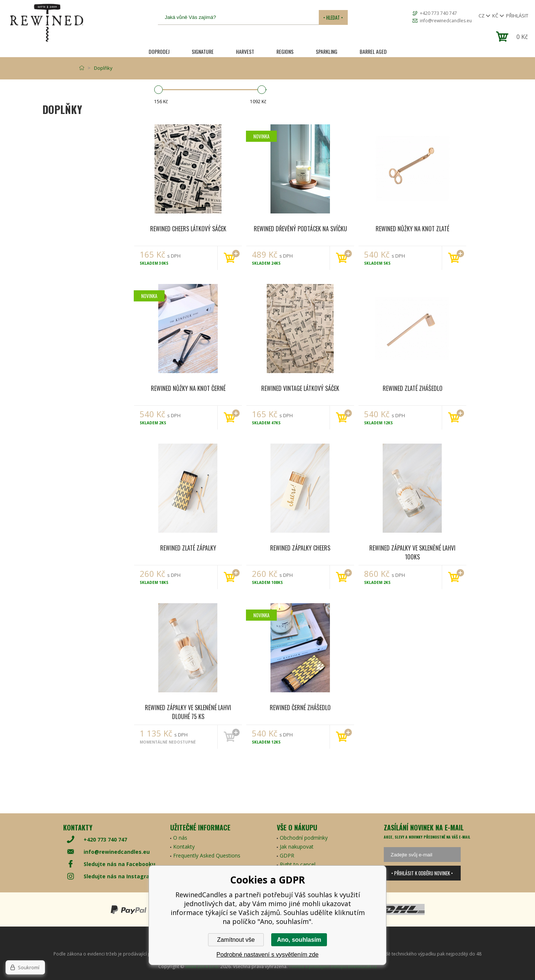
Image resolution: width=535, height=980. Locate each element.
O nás (180, 838)
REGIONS (285, 51)
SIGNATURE (203, 51)
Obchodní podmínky (304, 838)
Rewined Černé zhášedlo (300, 708)
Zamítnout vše (236, 940)
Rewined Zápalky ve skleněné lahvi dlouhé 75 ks (188, 712)
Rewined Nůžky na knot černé (188, 388)
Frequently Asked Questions (207, 855)
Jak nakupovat (297, 847)
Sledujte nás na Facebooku (119, 864)
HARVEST (245, 51)
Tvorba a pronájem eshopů (318, 966)
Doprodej (159, 51)
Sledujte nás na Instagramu (121, 876)
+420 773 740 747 (438, 13)
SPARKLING (327, 51)
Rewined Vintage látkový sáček (300, 388)
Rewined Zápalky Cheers (300, 548)
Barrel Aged (373, 51)
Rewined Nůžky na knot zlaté (412, 229)
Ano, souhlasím (299, 940)
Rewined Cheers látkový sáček (188, 229)
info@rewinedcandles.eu (446, 21)
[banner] (46, 23)
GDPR (287, 855)
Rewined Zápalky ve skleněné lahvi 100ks (412, 552)
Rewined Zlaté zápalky (188, 548)
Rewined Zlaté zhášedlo (413, 388)
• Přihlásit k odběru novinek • (422, 873)
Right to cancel (298, 864)
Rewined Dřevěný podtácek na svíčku (300, 229)
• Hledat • (333, 17)
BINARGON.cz (362, 966)
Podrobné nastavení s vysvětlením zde (268, 955)
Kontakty (184, 847)
